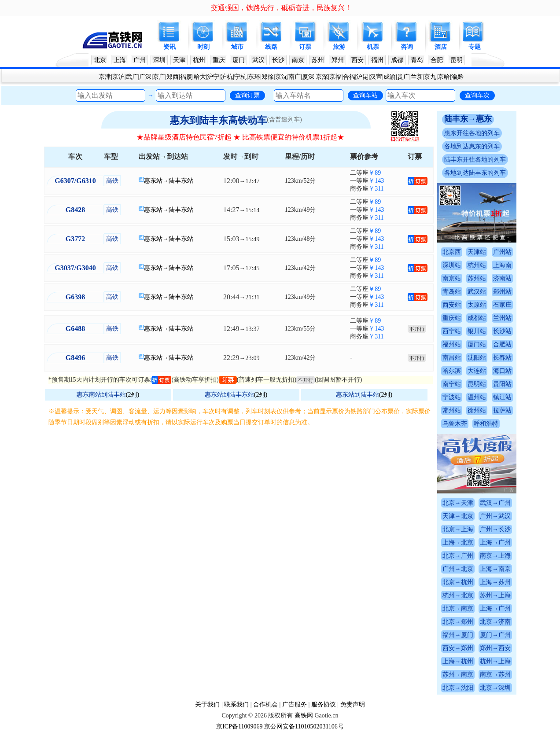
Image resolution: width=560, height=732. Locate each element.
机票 (373, 47)
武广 (132, 77)
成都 (397, 60)
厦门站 (477, 344)
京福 (335, 77)
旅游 (339, 47)
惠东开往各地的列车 (472, 133)
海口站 (502, 371)
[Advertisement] (241, 494)
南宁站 (452, 384)
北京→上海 (458, 529)
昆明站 (477, 384)
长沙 (278, 60)
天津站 (477, 252)
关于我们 (207, 704)
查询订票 (247, 95)
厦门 (239, 60)
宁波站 (452, 397)
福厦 (186, 77)
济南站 (502, 278)
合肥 (437, 60)
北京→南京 (458, 609)
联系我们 (236, 704)
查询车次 (477, 95)
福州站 (452, 344)
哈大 (200, 77)
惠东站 (153, 181)
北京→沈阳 (458, 688)
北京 (100, 60)
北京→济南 (495, 622)
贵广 (403, 77)
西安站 (452, 305)
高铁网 (304, 715)
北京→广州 (458, 556)
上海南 (502, 265)
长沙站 (502, 331)
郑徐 (268, 77)
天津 (179, 60)
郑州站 (502, 292)
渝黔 (457, 77)
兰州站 (502, 318)
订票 (305, 47)
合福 (349, 77)
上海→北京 (458, 543)
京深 (322, 77)
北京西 (452, 252)
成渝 (390, 77)
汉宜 (376, 77)
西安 (357, 60)
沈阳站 (477, 358)
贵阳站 (502, 384)
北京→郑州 (458, 622)
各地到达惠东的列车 (472, 146)
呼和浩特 (486, 424)
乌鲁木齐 (455, 424)
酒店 (441, 47)
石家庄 (502, 305)
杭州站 (477, 265)
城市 (237, 47)
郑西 (173, 77)
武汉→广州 (495, 503)
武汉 (258, 60)
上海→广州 (495, 543)
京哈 (444, 77)
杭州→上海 (495, 661)
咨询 (407, 47)
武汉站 (477, 292)
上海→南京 (495, 569)
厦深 (308, 77)
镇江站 (502, 397)
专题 (475, 47)
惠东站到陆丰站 (357, 395)
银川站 (477, 331)
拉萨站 (502, 410)
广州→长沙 (495, 529)
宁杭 (240, 77)
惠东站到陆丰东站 (229, 395)
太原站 (477, 305)
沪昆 (362, 77)
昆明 (457, 60)
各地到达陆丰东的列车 (475, 173)
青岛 (417, 60)
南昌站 (452, 358)
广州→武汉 (495, 516)
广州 (140, 60)
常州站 (452, 410)
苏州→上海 (495, 595)
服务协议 (324, 704)
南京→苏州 (495, 675)
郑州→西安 (495, 648)
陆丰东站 (181, 181)
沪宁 (213, 77)
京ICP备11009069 (239, 726)
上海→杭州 (458, 661)
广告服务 (295, 704)
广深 (145, 77)
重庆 (219, 60)
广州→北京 (458, 569)
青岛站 (452, 292)
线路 (271, 47)
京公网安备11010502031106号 (304, 726)
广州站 (502, 252)
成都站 (477, 318)
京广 (159, 77)
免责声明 (353, 704)
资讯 (169, 47)
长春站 (502, 358)
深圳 (159, 60)
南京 (298, 60)
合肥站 (502, 344)
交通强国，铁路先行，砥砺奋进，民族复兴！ (281, 8)
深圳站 (452, 265)
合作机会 (265, 704)
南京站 (452, 278)
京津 (105, 77)
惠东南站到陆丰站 (101, 395)
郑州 (338, 60)
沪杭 (227, 77)
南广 (295, 77)
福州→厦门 (458, 635)
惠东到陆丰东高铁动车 (218, 120)
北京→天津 (458, 503)
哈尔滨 (452, 371)
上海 (120, 60)
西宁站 (452, 331)
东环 (254, 77)
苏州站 (477, 278)
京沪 (118, 77)
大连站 (477, 371)
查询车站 (365, 95)
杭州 (199, 60)
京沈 (281, 77)
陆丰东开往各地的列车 (475, 160)
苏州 (318, 60)
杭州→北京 (458, 595)
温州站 (477, 397)
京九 (430, 77)
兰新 (417, 77)
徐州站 (477, 410)
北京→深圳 (495, 688)
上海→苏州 (495, 582)
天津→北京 (458, 516)
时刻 (203, 47)
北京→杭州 (458, 582)
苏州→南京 (458, 675)
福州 (377, 60)
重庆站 (452, 318)
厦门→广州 (495, 635)
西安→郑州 (458, 648)
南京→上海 (495, 556)
